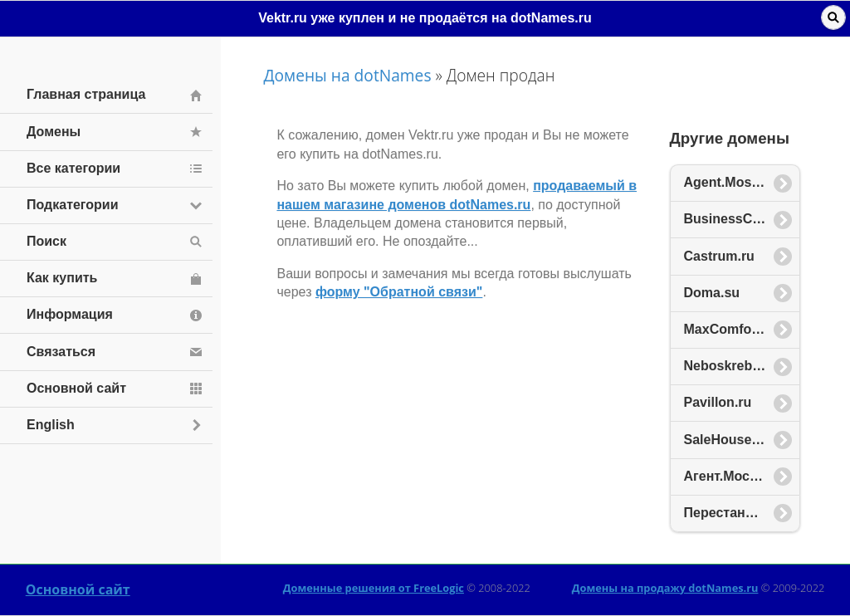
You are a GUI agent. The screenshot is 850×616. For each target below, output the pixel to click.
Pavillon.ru (718, 402)
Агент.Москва (728, 476)
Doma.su (712, 293)
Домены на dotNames (347, 75)
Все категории (73, 168)
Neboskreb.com (734, 366)
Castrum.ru (719, 256)
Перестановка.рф (742, 513)
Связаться (61, 352)
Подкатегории (73, 205)
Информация (70, 314)
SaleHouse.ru (726, 440)
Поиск (46, 241)
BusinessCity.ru (734, 219)
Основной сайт (78, 589)
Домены (54, 132)
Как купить (62, 278)
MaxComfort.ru (731, 329)
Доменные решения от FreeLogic (374, 588)
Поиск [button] (833, 17)
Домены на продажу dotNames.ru (665, 588)
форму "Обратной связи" (399, 292)
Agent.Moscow (731, 182)
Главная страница (86, 94)
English (51, 425)
